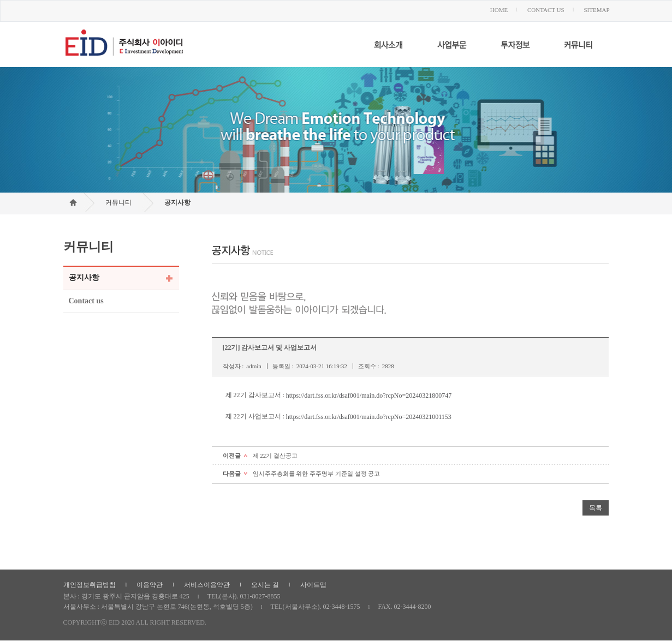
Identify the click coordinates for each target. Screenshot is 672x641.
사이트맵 (313, 585)
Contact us (86, 301)
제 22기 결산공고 (275, 456)
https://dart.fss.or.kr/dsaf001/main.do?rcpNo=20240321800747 (369, 395)
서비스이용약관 (207, 585)
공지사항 (177, 202)
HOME (499, 10)
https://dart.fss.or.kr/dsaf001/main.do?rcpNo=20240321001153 (369, 416)
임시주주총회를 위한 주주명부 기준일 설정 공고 (317, 474)
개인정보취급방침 (90, 585)
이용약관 (150, 585)
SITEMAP (596, 10)
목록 (596, 508)
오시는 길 (265, 585)
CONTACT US (546, 10)
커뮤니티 (118, 202)
